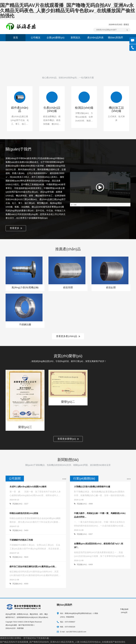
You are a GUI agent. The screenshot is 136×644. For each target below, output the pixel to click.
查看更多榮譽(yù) (68, 439)
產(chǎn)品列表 (95, 38)
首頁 (16, 38)
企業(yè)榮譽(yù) (56, 38)
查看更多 (16, 228)
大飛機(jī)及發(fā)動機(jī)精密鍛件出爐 (92, 487)
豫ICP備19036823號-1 (26, 625)
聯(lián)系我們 (115, 38)
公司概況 (36, 38)
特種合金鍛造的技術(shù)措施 (24, 513)
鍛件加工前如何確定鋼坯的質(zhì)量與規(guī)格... (33, 567)
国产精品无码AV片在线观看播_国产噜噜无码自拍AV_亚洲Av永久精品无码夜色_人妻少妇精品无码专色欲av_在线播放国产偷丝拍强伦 (67, 11)
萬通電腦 (20, 628)
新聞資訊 (75, 38)
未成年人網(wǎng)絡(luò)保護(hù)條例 (28, 487)
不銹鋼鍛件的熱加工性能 (21, 540)
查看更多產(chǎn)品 (68, 337)
